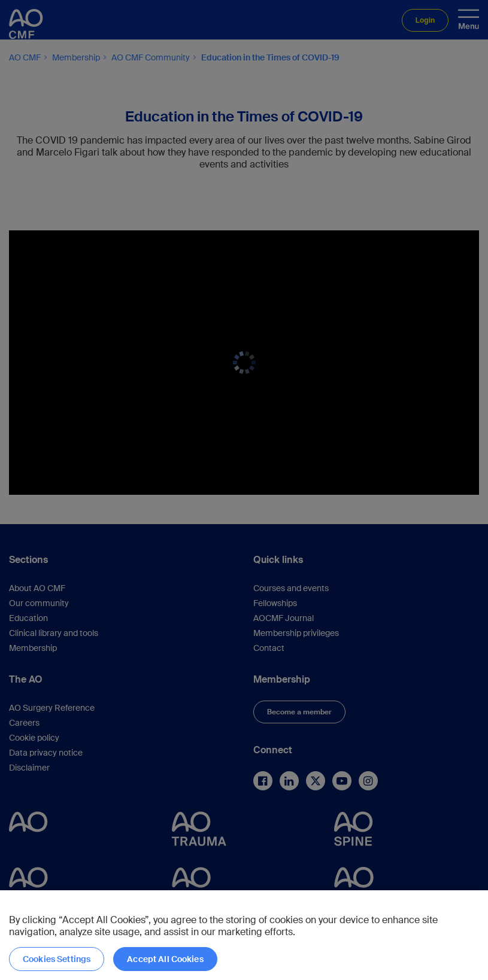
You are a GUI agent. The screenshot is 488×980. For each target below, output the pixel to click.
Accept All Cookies (165, 959)
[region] (244, 935)
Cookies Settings (57, 959)
